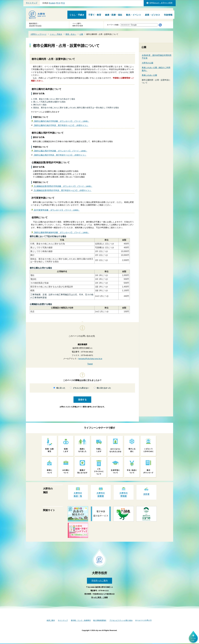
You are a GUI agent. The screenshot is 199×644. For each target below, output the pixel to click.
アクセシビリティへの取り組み (121, 620)
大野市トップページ (38, 34)
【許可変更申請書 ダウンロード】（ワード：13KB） (56, 210)
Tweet (90, 364)
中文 (63, 3)
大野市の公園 (147, 63)
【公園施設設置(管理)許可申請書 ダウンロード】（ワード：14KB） (63, 186)
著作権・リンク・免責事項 (81, 620)
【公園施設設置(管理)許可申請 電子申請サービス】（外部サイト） (62, 190)
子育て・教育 (95, 15)
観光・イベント (134, 15)
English (52, 3)
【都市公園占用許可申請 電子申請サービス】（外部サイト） (60, 155)
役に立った (61, 388)
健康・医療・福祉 (114, 15)
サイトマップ (32, 3)
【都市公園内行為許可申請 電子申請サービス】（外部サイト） (61, 125)
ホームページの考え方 (143, 620)
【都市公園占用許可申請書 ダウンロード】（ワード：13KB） (60, 151)
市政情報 (168, 15)
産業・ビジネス (152, 15)
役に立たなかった (104, 388)
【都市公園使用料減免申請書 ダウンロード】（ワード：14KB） (61, 232)
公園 (81, 34)
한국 (58, 3)
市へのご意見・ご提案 (99, 597)
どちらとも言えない (81, 388)
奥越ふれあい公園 (149, 75)
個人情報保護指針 (100, 620)
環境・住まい (71, 34)
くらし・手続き (77, 15)
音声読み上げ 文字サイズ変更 (161, 3)
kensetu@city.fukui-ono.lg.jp (90, 359)
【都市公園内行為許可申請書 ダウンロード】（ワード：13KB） (61, 121)
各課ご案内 (51, 620)
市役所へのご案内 (99, 581)
